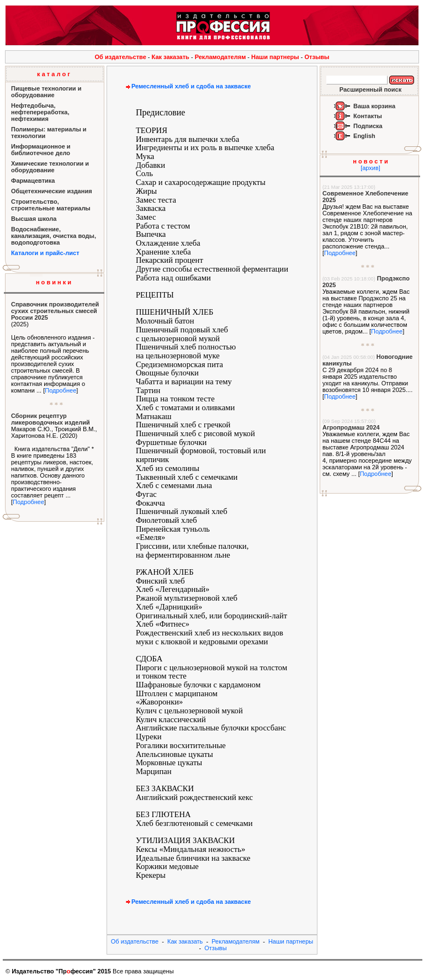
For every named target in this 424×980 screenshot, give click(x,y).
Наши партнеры (275, 57)
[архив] (370, 168)
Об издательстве (121, 57)
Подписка (368, 126)
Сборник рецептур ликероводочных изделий (51, 419)
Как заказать (171, 57)
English (364, 136)
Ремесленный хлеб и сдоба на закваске (187, 86)
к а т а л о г (54, 74)
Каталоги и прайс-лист (45, 253)
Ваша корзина (374, 106)
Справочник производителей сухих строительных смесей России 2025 (55, 311)
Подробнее (60, 390)
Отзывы (317, 57)
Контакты (368, 116)
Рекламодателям (221, 57)
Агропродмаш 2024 (351, 427)
